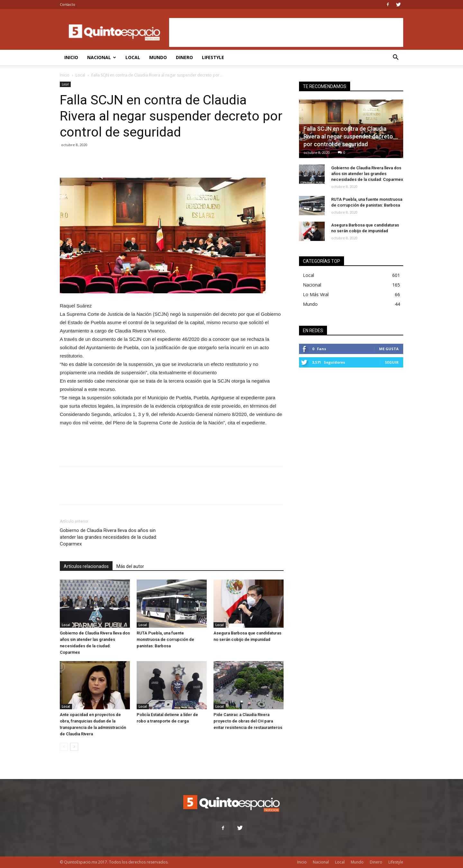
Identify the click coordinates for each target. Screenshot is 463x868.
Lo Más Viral (316, 294)
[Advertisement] (286, 32)
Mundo (158, 57)
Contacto (68, 4)
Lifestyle (213, 57)
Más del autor (130, 566)
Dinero (184, 57)
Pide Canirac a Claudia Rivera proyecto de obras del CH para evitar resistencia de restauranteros (248, 721)
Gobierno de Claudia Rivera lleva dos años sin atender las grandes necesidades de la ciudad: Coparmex (108, 537)
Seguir (392, 362)
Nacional (102, 57)
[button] (395, 58)
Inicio (71, 57)
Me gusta (389, 349)
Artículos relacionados (86, 566)
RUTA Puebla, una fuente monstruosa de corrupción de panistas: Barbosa (165, 639)
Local (133, 57)
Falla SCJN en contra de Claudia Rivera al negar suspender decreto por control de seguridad (348, 136)
